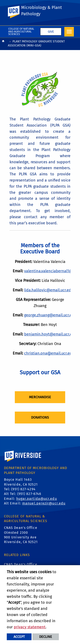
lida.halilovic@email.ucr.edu (49, 290)
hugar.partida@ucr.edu (37, 499)
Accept (19, 637)
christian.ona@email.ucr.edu (49, 353)
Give (51, 32)
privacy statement (30, 627)
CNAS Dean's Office (21, 564)
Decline (46, 637)
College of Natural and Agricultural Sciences (21, 31)
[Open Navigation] (69, 32)
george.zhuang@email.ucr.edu (50, 315)
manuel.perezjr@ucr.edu (44, 503)
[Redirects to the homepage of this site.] (3, 44)
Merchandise (40, 397)
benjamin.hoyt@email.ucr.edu (50, 334)
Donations (40, 417)
